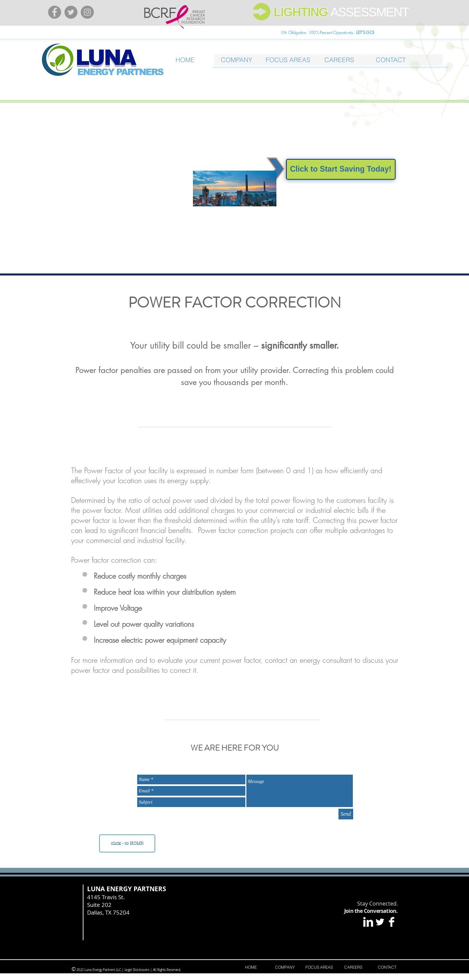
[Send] (346, 814)
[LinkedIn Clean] (368, 922)
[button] (288, 60)
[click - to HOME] (127, 843)
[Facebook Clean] (392, 922)
